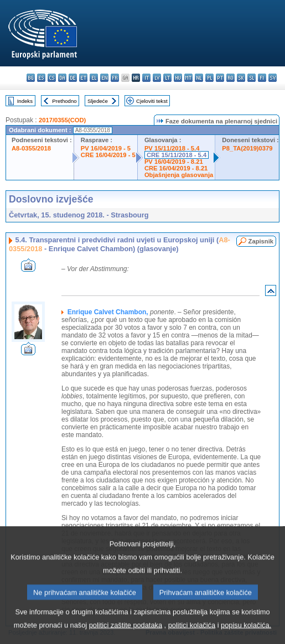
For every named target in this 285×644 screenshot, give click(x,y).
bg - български (31, 78)
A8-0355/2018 (31, 148)
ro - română (230, 78)
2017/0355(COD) (62, 120)
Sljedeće (98, 101)
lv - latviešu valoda (157, 78)
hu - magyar (178, 78)
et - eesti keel (83, 78)
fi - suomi (262, 78)
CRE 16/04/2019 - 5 (108, 155)
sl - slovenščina (252, 78)
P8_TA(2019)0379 (247, 148)
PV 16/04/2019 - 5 (106, 148)
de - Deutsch (73, 78)
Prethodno (64, 101)
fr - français (115, 78)
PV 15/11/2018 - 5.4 (172, 148)
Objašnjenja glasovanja (179, 175)
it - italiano (146, 78)
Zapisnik (261, 241)
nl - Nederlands (199, 78)
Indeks (25, 101)
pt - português (220, 78)
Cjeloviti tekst (152, 101)
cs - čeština (52, 78)
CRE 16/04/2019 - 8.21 (176, 168)
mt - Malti (188, 78)
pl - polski (209, 78)
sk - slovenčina (241, 78)
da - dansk (62, 78)
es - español (41, 78)
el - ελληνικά (94, 78)
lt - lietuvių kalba (167, 78)
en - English (104, 78)
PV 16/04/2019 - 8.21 (174, 162)
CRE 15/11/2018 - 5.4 (177, 155)
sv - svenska (273, 78)
